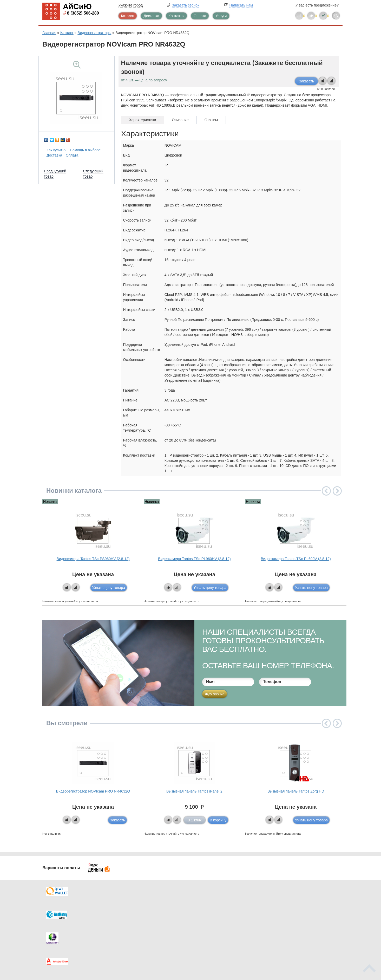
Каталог (128, 16)
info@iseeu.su (294, 932)
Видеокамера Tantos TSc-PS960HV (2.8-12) (93, 559)
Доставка (151, 16)
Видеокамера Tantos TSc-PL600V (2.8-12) (296, 559)
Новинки (212, 921)
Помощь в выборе (85, 150)
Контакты (176, 16)
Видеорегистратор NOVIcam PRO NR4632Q (93, 791)
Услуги (221, 16)
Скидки (59, 932)
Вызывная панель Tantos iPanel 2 (194, 791)
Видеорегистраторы (94, 33)
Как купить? (56, 150)
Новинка (50, 502)
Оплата (200, 16)
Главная (49, 33)
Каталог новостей (144, 911)
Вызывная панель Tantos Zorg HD (296, 791)
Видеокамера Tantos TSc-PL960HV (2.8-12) (194, 559)
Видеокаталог (216, 911)
